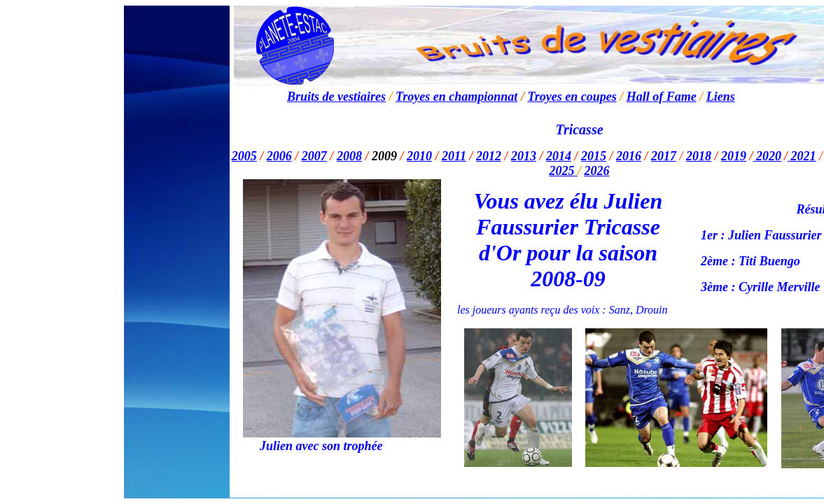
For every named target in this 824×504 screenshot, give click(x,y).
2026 (597, 171)
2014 (559, 156)
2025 (561, 171)
